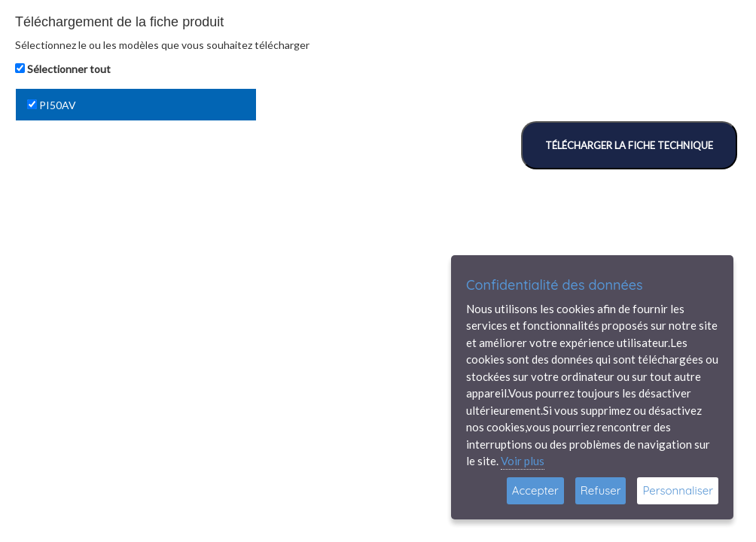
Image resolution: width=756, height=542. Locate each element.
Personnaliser (678, 490)
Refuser (601, 490)
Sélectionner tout (69, 69)
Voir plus (523, 461)
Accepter (535, 490)
